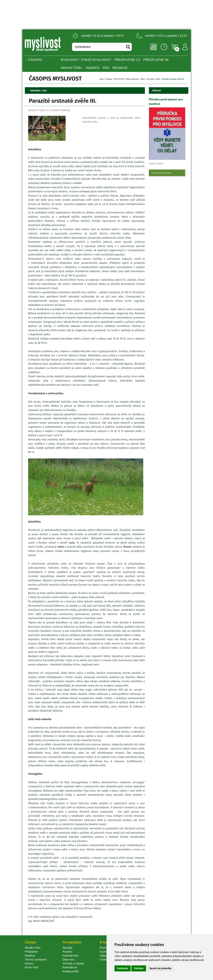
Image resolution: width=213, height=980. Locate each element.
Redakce (120, 68)
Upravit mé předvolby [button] (160, 968)
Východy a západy (73, 963)
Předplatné (31, 952)
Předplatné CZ (127, 60)
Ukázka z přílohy (156, 164)
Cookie (105, 960)
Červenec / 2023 (153, 79)
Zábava (104, 956)
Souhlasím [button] (123, 968)
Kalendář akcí (71, 956)
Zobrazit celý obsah (161, 173)
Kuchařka (105, 952)
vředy (61, 547)
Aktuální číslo (33, 948)
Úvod (101, 79)
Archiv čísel (72, 68)
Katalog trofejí (71, 971)
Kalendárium (70, 967)
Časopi (109, 79)
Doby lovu (68, 960)
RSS (106, 68)
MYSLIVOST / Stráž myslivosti (86, 60)
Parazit (127, 547)
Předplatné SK (156, 60)
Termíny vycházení (36, 960)
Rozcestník (106, 948)
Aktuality (67, 948)
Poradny (67, 952)
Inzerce (29, 963)
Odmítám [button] (139, 968)
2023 (143, 79)
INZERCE (93, 68)
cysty (72, 543)
